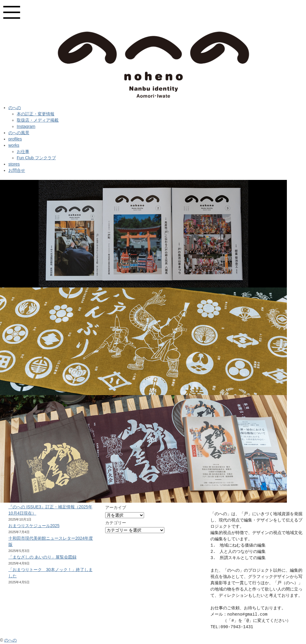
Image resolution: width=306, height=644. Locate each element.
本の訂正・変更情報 (36, 114)
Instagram (26, 126)
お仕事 (23, 152)
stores (14, 164)
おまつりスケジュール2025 (34, 526)
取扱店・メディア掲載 (38, 120)
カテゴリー (116, 523)
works (14, 145)
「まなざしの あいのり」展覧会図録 (42, 557)
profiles (15, 139)
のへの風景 (19, 133)
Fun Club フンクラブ (36, 158)
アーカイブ (116, 507)
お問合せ (17, 170)
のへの (15, 108)
